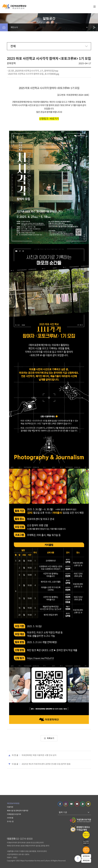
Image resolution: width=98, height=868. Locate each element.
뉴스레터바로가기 (86, 842)
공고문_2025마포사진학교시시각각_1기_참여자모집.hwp (33, 71)
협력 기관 (63, 812)
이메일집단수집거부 (14, 814)
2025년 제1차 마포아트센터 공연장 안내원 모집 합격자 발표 (46, 764)
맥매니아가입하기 (86, 835)
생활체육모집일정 (86, 850)
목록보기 (49, 738)
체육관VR (86, 861)
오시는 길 (10, 821)
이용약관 (10, 807)
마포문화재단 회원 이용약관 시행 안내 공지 (39, 755)
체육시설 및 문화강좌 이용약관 (18, 811)
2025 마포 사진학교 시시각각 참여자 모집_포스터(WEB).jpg (34, 74)
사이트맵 (10, 818)
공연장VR (86, 856)
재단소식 (14, 27)
